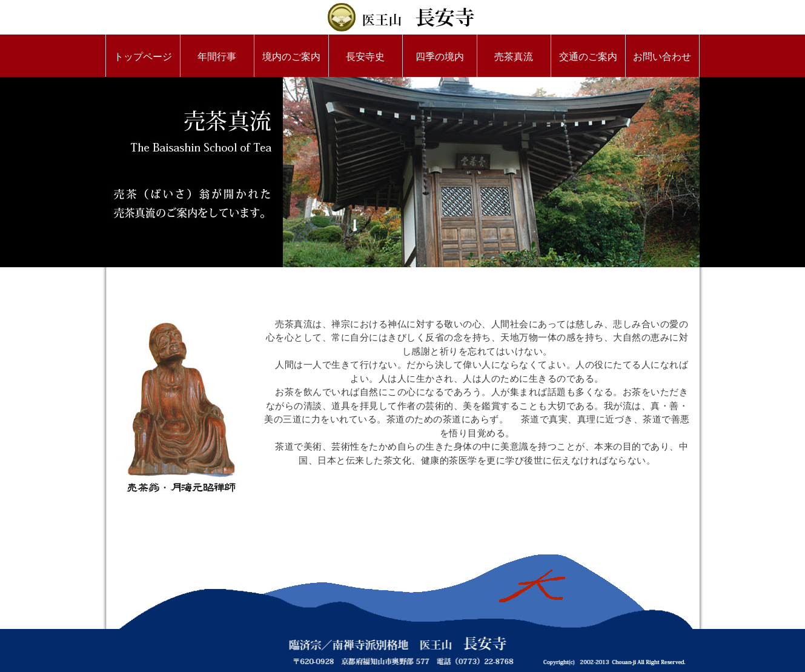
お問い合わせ (662, 57)
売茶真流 (514, 57)
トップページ (143, 57)
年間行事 (217, 57)
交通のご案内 (588, 57)
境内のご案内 (291, 57)
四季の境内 (440, 57)
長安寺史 (365, 57)
